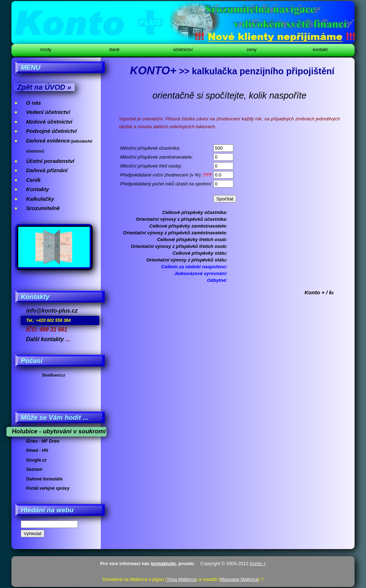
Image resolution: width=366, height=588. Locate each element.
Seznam (34, 469)
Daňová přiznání (47, 170)
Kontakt (320, 49)
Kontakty (38, 189)
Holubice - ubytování (42, 431)
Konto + (258, 564)
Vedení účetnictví (48, 112)
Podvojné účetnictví (51, 131)
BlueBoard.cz (54, 375)
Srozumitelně (43, 208)
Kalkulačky (40, 199)
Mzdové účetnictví (49, 122)
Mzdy (46, 49)
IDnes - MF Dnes (43, 441)
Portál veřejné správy (48, 488)
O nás (34, 103)
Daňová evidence (48, 141)
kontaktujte (163, 564)
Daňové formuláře (44, 479)
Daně (115, 49)
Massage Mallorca (239, 579)
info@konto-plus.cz (52, 311)
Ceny (251, 49)
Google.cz (36, 460)
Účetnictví (183, 49)
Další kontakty (45, 339)
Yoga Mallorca (181, 579)
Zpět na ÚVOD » (44, 87)
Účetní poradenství (50, 161)
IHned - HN (37, 450)
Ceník (33, 180)
